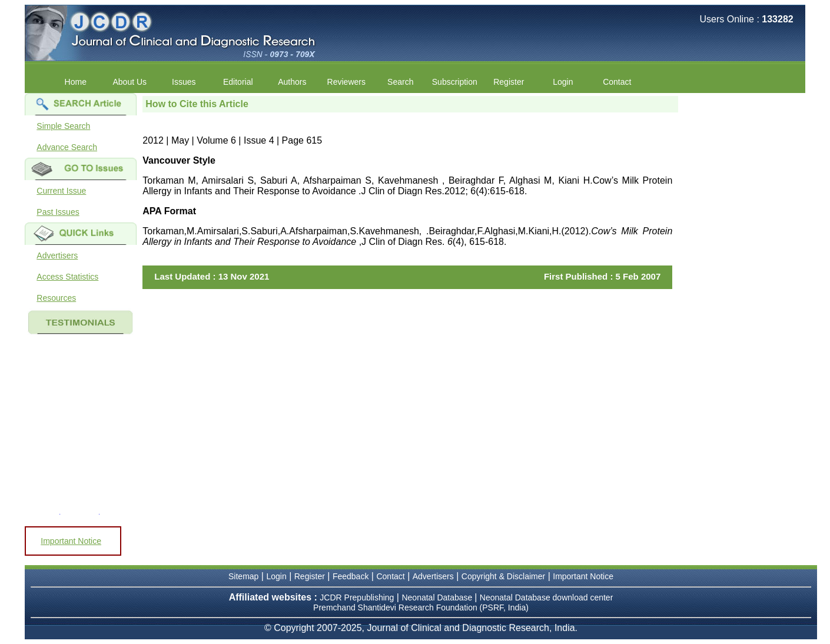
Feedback (351, 576)
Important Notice (71, 541)
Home (76, 82)
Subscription (455, 82)
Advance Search (67, 147)
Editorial (238, 82)
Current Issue (61, 191)
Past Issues (58, 212)
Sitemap (243, 576)
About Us (130, 82)
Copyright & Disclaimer (503, 576)
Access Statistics (67, 277)
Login (563, 82)
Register (509, 82)
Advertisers (57, 255)
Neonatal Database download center (547, 597)
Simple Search (63, 126)
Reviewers (346, 82)
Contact (617, 82)
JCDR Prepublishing (357, 597)
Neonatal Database (438, 597)
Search (400, 82)
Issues (184, 82)
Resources (56, 298)
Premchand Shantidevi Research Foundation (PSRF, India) (421, 608)
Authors (292, 82)
